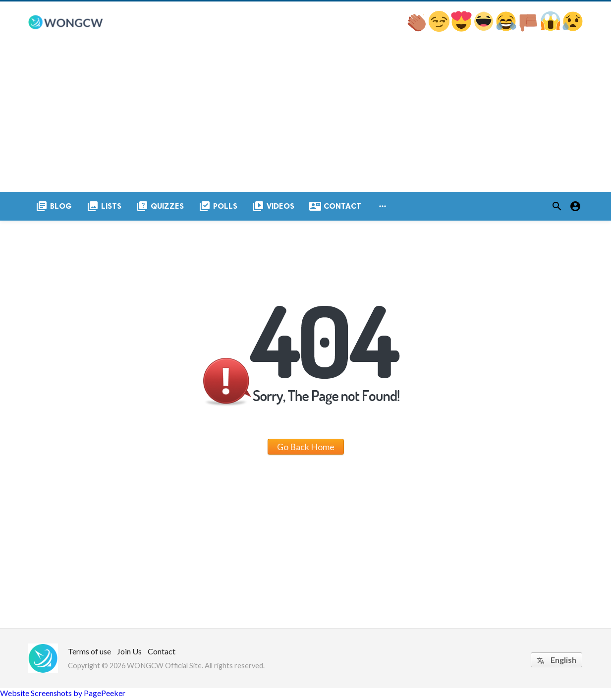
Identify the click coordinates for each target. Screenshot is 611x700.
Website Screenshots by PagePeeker (63, 695)
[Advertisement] (306, 119)
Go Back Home (306, 449)
